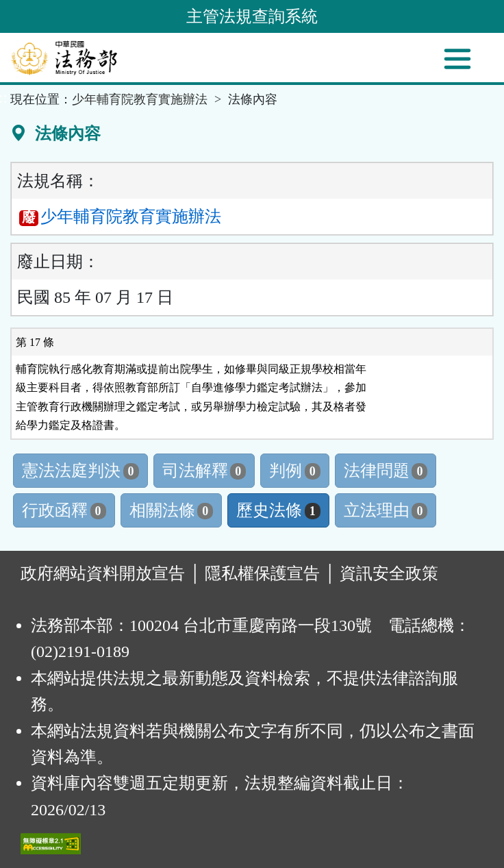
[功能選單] (457, 59)
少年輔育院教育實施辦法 (140, 99)
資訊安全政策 (389, 573)
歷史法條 (278, 510)
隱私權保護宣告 (262, 573)
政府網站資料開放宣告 (103, 573)
